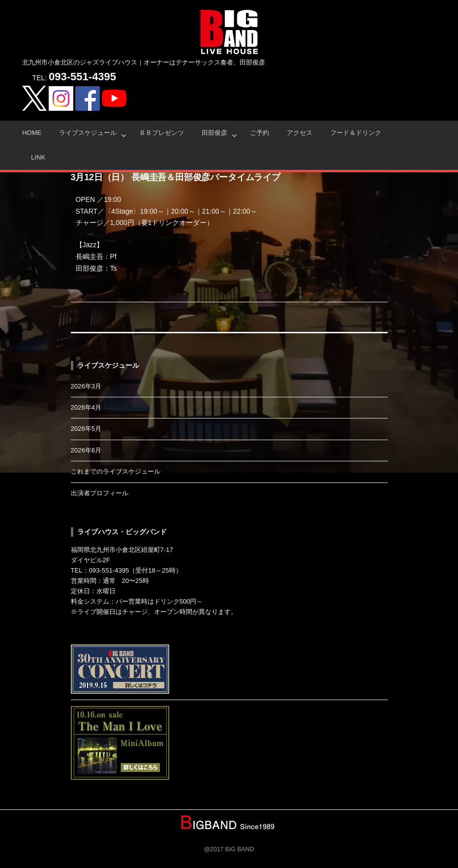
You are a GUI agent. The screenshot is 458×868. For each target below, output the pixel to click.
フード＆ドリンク (356, 133)
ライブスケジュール (88, 133)
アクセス (300, 133)
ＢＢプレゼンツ (162, 133)
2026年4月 (86, 407)
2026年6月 (86, 450)
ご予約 (260, 133)
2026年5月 (86, 429)
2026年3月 (86, 386)
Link (38, 157)
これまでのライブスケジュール (116, 471)
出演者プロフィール (100, 493)
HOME (32, 133)
